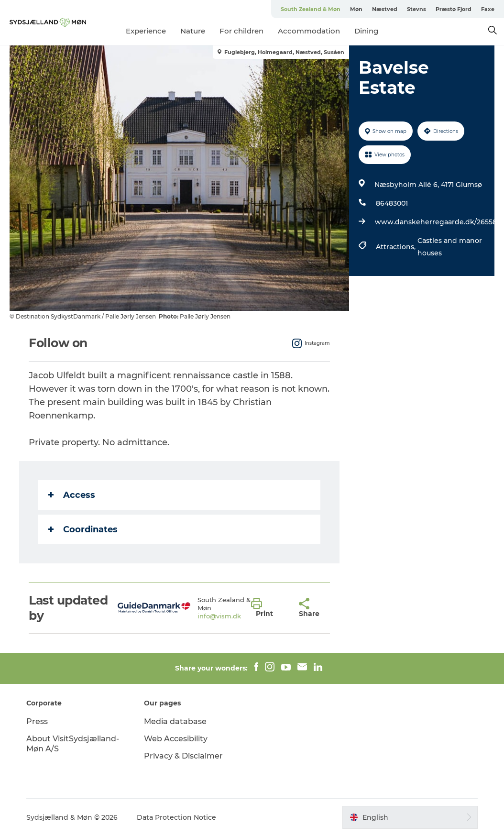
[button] (268, 608)
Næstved (385, 9)
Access (72, 495)
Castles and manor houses (450, 247)
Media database (175, 721)
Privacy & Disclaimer (183, 756)
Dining (366, 31)
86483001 (392, 203)
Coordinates (83, 529)
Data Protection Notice (176, 817)
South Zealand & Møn (311, 9)
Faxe (488, 9)
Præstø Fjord (454, 9)
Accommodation (309, 31)
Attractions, (397, 247)
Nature (193, 31)
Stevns (416, 9)
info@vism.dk (219, 616)
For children (241, 31)
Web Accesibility (176, 739)
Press (37, 721)
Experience (146, 31)
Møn (356, 9)
